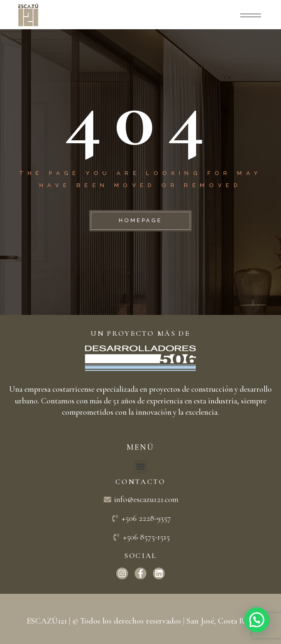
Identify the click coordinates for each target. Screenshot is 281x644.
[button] (141, 467)
